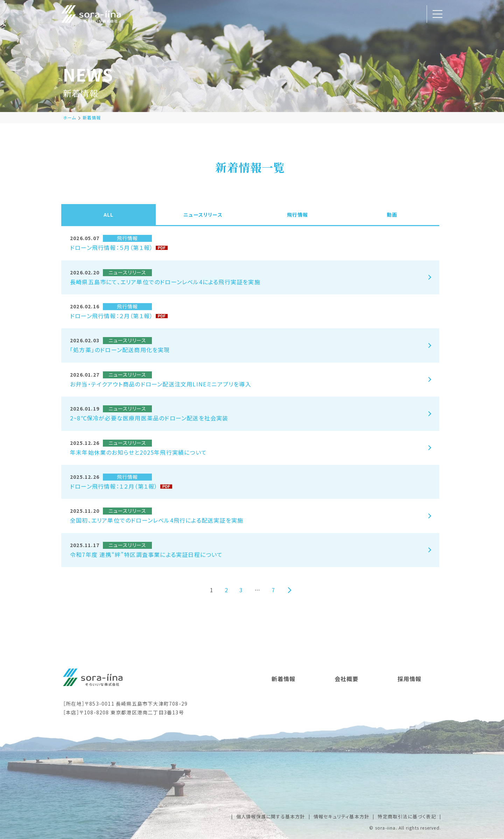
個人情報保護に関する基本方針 (271, 816)
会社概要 (347, 679)
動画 (392, 215)
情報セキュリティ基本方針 (341, 816)
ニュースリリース (203, 215)
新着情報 (92, 117)
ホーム (70, 117)
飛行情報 (298, 215)
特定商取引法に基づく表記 (407, 816)
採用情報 (410, 679)
